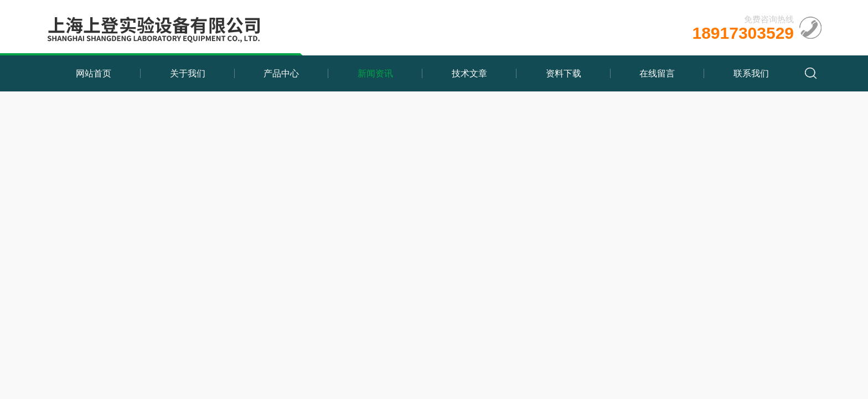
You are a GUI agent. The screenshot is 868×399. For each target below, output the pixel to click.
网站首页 (94, 73)
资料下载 (564, 73)
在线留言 (657, 73)
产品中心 (281, 73)
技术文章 (469, 73)
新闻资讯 (375, 73)
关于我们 (188, 73)
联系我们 (751, 73)
